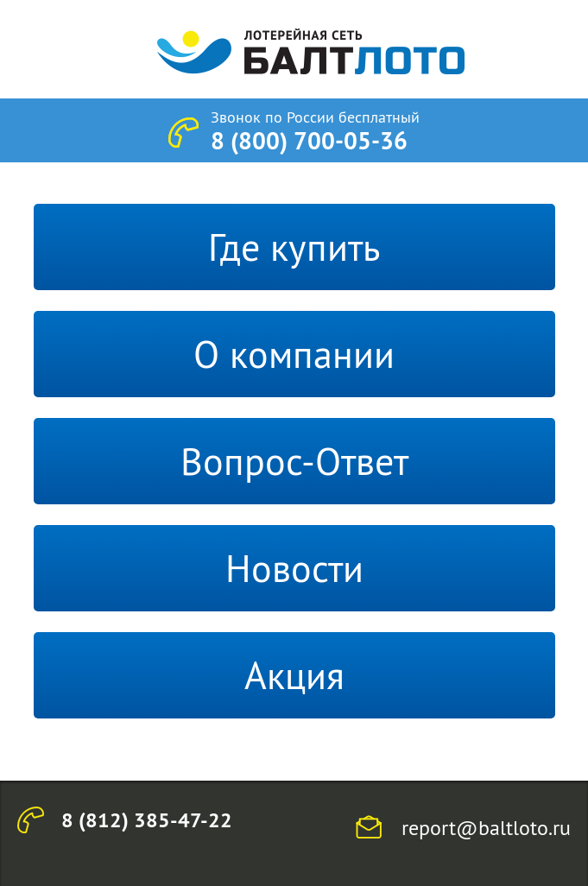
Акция (294, 675)
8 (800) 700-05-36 (309, 141)
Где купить (294, 247)
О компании (294, 354)
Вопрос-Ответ (294, 461)
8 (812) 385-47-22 (147, 820)
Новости (294, 568)
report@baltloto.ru (486, 827)
